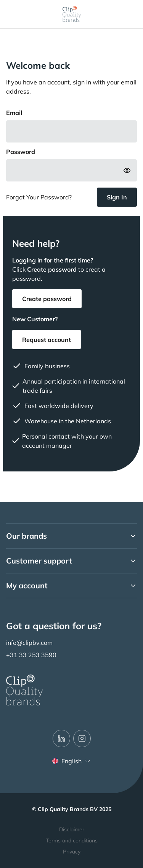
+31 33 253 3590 (31, 655)
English (71, 761)
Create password (47, 299)
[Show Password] (127, 170)
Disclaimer (72, 829)
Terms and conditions (72, 840)
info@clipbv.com (29, 643)
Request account (47, 340)
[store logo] (72, 14)
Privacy (72, 852)
